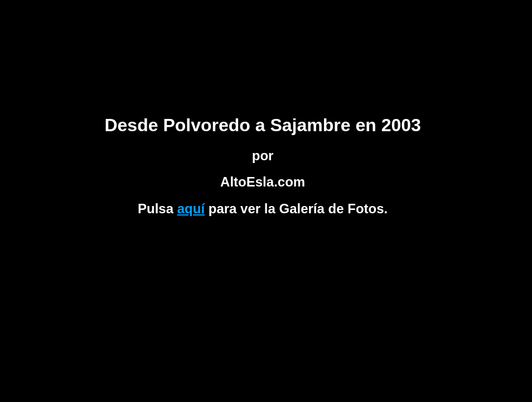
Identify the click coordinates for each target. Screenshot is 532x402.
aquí (191, 209)
